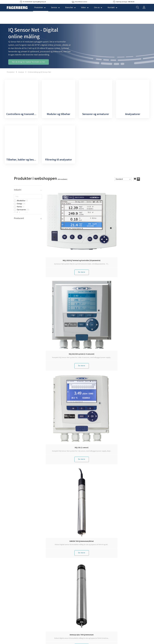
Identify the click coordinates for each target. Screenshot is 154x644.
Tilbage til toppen (93, 354)
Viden (84, 8)
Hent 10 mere (93, 349)
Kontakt (111, 8)
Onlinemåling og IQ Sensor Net (39, 72)
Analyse (21, 72)
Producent (19, 218)
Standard (119, 179)
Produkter (11, 72)
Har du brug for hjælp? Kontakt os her (29, 62)
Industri (18, 190)
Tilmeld (106, 446)
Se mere (57, 232)
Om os (97, 8)
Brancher (69, 8)
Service (54, 8)
